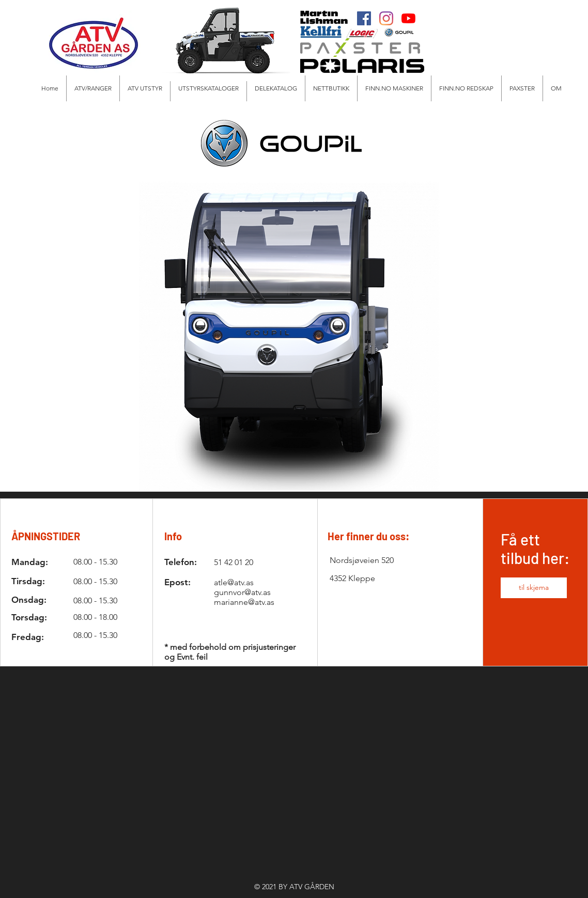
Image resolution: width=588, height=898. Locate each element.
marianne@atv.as (244, 602)
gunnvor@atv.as (242, 592)
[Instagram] (386, 18)
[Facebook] (364, 18)
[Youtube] (408, 18)
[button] (145, 88)
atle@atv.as (234, 582)
